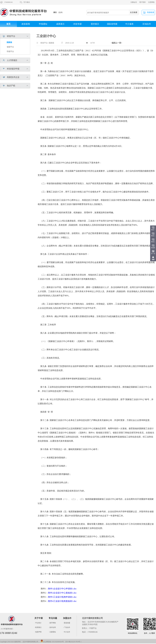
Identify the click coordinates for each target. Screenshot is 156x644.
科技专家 (78, 24)
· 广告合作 (67, 627)
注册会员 (134, 2)
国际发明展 (112, 24)
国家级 (9, 42)
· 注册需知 (52, 632)
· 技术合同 (52, 627)
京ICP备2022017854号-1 (73, 642)
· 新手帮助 (52, 623)
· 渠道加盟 (67, 623)
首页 (8, 24)
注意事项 (151, 2)
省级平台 (10, 47)
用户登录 (142, 2)
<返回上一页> (116, 43)
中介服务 (129, 24)
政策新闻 (26, 24)
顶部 (153, 260)
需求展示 (95, 24)
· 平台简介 (38, 623)
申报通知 (43, 24)
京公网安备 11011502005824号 (52, 642)
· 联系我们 (38, 627)
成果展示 (60, 24)
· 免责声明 (38, 632)
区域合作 (147, 24)
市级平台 (10, 51)
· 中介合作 (67, 632)
